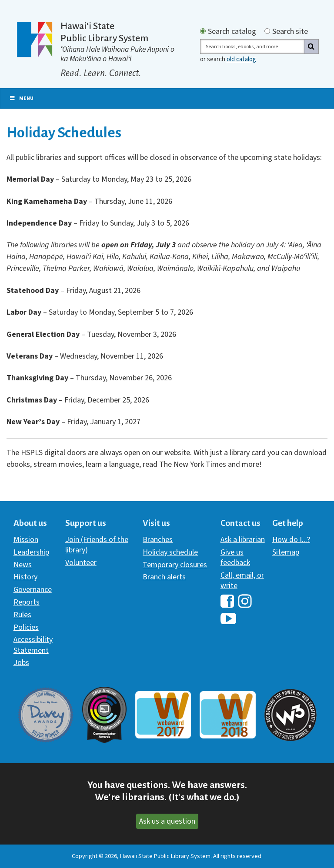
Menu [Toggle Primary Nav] (21, 98)
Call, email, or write (242, 580)
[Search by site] (267, 31)
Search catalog (232, 32)
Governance (33, 590)
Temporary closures (175, 565)
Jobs (21, 663)
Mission (26, 540)
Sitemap (286, 552)
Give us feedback (235, 557)
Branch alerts (164, 577)
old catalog (241, 59)
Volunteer (81, 563)
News (23, 565)
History (25, 577)
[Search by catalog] (203, 31)
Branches (158, 540)
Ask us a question (167, 821)
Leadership (31, 552)
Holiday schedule (170, 552)
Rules (22, 615)
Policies (26, 627)
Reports (27, 602)
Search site (290, 32)
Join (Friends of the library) (97, 545)
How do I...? (291, 540)
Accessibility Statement (33, 645)
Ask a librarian (243, 540)
